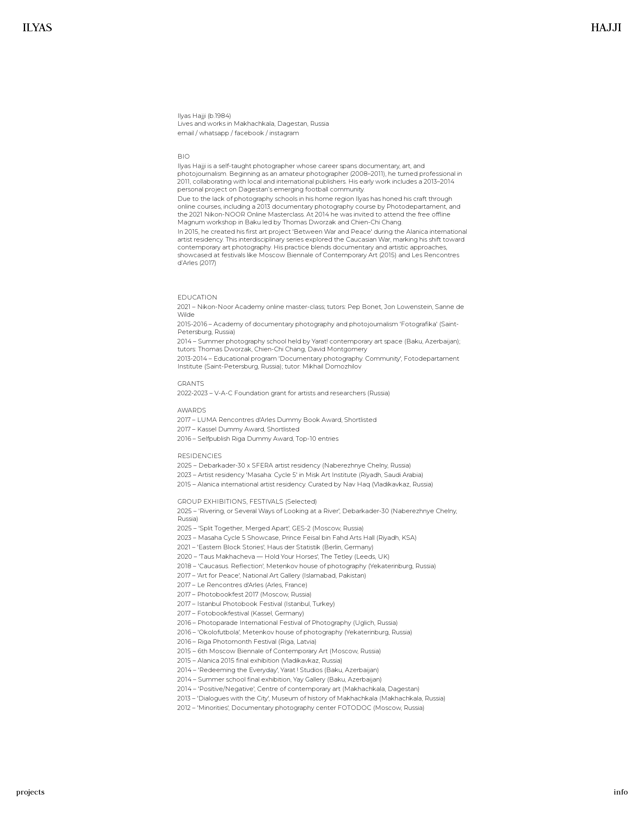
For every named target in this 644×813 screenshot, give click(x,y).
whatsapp (214, 133)
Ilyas (37, 27)
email (186, 133)
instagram (283, 133)
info (621, 792)
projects (30, 792)
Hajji (606, 27)
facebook (249, 133)
